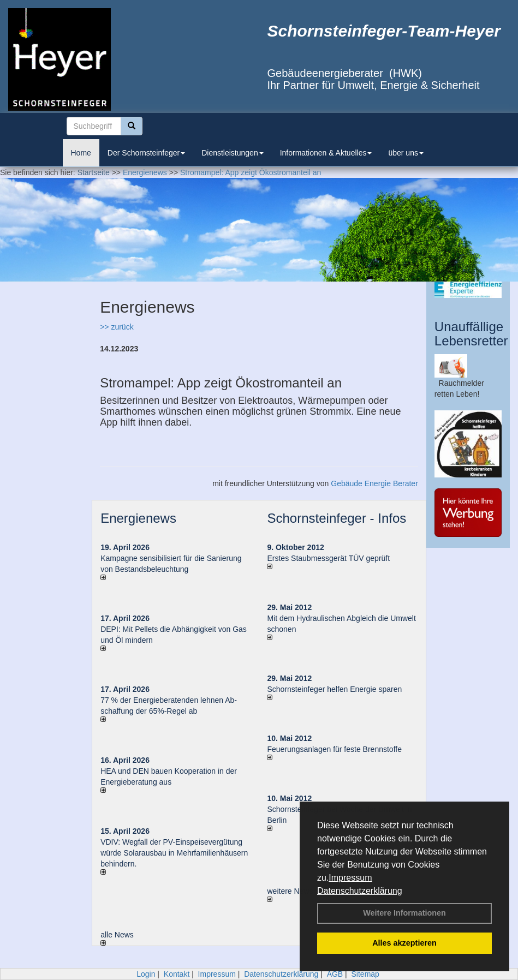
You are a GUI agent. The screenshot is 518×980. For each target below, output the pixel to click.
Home (81, 153)
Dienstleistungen (233, 153)
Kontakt (177, 974)
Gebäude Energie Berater (374, 483)
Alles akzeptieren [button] (404, 943)
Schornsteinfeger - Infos (337, 518)
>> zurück (117, 327)
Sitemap (365, 974)
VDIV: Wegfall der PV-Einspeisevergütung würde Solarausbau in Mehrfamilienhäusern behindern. (174, 853)
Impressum (350, 878)
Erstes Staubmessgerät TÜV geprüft (328, 558)
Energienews (138, 518)
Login (146, 974)
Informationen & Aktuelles (326, 153)
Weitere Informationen (404, 913)
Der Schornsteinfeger (146, 153)
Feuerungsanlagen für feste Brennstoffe (334, 749)
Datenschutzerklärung (360, 891)
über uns (406, 153)
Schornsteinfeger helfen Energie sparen (334, 689)
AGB (335, 974)
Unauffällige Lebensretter (471, 334)
